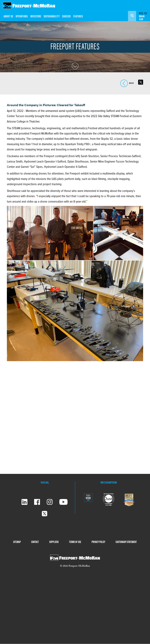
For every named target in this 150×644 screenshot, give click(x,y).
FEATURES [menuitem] (78, 16)
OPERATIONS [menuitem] (22, 16)
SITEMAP (17, 542)
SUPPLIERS (54, 542)
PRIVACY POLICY (98, 542)
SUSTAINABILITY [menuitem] (52, 16)
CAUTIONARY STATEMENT (126, 542)
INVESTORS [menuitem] (36, 16)
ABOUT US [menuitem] (8, 16)
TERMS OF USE (75, 542)
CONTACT (35, 542)
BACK (124, 83)
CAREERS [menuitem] (66, 16)
